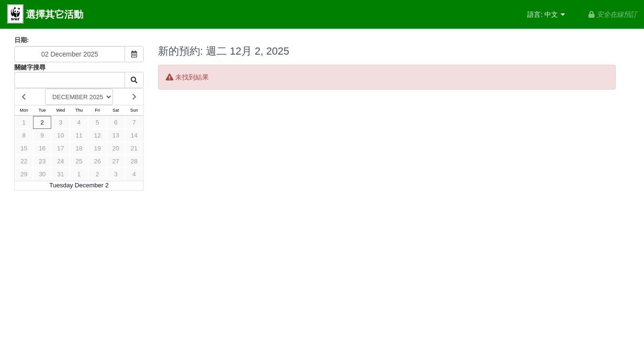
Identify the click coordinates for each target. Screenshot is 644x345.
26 (97, 161)
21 (134, 148)
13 (116, 135)
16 (42, 148)
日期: (22, 40)
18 (79, 148)
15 (24, 148)
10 (60, 135)
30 (42, 174)
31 (60, 174)
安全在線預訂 (613, 14)
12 (97, 135)
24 (60, 161)
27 (116, 161)
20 (116, 148)
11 (79, 135)
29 (24, 174)
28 (134, 161)
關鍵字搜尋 (30, 67)
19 (97, 148)
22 (24, 161)
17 (60, 148)
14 (134, 135)
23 (42, 161)
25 (79, 161)
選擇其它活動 (45, 15)
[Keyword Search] (70, 80)
